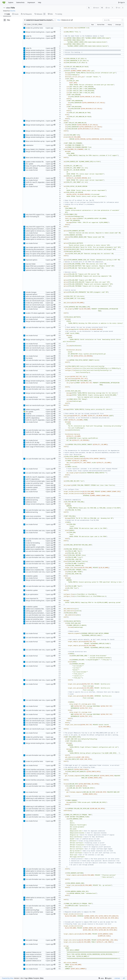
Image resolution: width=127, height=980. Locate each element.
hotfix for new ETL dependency (36, 182)
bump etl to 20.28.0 (32, 178)
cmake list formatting (33, 543)
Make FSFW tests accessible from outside (39, 266)
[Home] (4, 2)
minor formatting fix (32, 217)
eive (8, 8)
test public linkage (32, 168)
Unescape (118, 25)
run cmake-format (32, 170)
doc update (29, 164)
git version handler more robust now (38, 59)
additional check (31, 502)
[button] (54, 32)
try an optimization (32, 594)
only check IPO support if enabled (37, 214)
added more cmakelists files (35, 549)
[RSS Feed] (89, 8)
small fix (28, 414)
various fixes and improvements (36, 268)
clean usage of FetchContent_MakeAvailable (40, 447)
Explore (11, 2)
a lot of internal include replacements (38, 481)
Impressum (31, 2)
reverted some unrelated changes (37, 416)
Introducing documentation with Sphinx (39, 229)
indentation (30, 145)
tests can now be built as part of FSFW (38, 252)
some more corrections (33, 485)
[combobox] (113, 20)
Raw (93, 25)
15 (102, 8)
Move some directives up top (35, 135)
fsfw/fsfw (13, 11)
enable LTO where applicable (35, 307)
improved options (32, 260)
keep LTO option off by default (36, 166)
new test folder (31, 264)
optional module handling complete (37, 270)
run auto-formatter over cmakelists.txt (38, 327)
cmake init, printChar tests (34, 28)
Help (40, 2)
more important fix (32, 598)
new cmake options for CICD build (37, 247)
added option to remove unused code (38, 231)
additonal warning (32, 500)
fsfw (13, 8)
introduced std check (33, 498)
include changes (31, 292)
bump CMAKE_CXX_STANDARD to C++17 (39, 149)
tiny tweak (29, 358)
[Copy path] (72, 20)
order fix (29, 36)
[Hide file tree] (5, 20)
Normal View (101, 25)
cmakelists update (32, 487)
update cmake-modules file (35, 162)
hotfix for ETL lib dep (33, 432)
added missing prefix (33, 409)
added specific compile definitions (37, 547)
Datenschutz (20, 2)
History (110, 25)
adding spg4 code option (34, 611)
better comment (31, 490)
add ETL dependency (33, 418)
